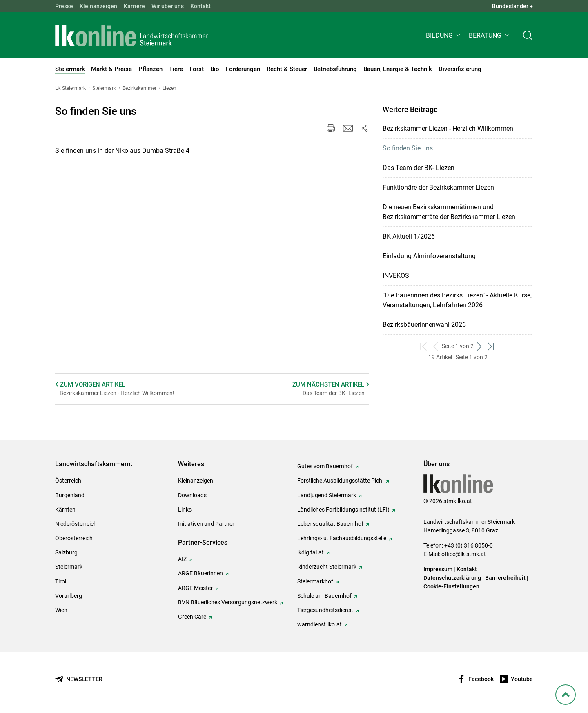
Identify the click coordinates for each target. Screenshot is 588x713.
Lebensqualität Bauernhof (330, 524)
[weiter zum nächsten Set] (480, 346)
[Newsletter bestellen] (79, 679)
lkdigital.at (311, 552)
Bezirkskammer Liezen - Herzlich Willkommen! (449, 129)
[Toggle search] (528, 35)
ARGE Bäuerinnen (200, 573)
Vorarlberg (69, 596)
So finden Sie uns (408, 148)
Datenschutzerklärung (452, 578)
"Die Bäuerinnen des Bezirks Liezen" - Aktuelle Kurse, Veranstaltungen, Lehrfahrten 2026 (457, 300)
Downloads (192, 495)
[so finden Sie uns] (178, 260)
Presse (64, 6)
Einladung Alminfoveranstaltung (429, 256)
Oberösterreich (74, 538)
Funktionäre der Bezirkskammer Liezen (438, 187)
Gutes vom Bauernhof (325, 466)
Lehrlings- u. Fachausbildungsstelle (342, 538)
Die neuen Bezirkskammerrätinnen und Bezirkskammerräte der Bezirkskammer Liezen (449, 212)
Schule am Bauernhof (324, 596)
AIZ (182, 559)
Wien (61, 610)
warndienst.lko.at (320, 624)
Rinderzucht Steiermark (327, 567)
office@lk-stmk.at (464, 554)
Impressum (438, 569)
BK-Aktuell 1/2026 (409, 236)
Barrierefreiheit (505, 578)
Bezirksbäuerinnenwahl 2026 (424, 325)
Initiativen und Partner (206, 524)
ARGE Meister (195, 588)
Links (185, 510)
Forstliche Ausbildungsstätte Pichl (340, 481)
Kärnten (65, 510)
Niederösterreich (76, 524)
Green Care (192, 617)
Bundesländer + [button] (512, 6)
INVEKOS (396, 276)
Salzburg (66, 552)
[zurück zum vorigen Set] (436, 346)
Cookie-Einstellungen (451, 586)
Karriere (134, 6)
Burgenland (70, 495)
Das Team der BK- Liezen (419, 168)
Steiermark (69, 567)
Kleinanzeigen (98, 6)
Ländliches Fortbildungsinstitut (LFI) (343, 510)
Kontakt (200, 6)
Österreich (68, 481)
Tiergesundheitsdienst (325, 610)
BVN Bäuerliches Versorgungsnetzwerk (228, 602)
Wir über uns (168, 6)
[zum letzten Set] (491, 346)
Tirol (61, 581)
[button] (444, 35)
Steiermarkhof (315, 581)
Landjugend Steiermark (327, 495)
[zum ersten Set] (424, 346)
